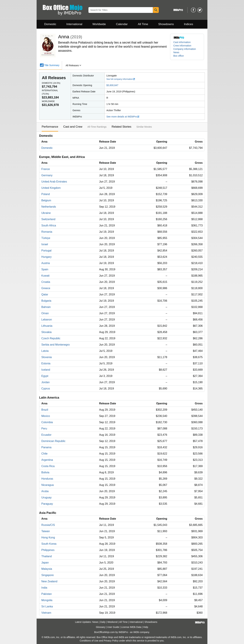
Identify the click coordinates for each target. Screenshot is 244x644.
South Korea (49, 544)
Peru (44, 429)
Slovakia (46, 332)
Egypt (45, 376)
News (176, 52)
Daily (103, 622)
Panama (46, 447)
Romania (47, 232)
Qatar (45, 294)
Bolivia (45, 472)
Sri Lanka (47, 606)
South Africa (49, 225)
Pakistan (47, 594)
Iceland (46, 370)
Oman (45, 313)
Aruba (45, 491)
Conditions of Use (89, 641)
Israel (45, 244)
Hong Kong (48, 537)
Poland (46, 194)
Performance (50, 127)
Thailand (47, 556)
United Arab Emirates (54, 182)
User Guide (113, 627)
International (74, 24)
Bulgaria (46, 301)
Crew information (182, 46)
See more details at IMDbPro (123, 117)
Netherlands (49, 207)
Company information (185, 49)
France (46, 169)
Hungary (46, 257)
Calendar (122, 24)
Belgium (46, 200)
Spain (45, 269)
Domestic (50, 24)
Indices (189, 24)
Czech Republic (51, 338)
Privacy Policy (111, 641)
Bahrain (46, 307)
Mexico (46, 416)
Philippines (48, 550)
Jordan (45, 382)
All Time (143, 24)
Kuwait (45, 276)
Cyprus (46, 389)
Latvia (45, 351)
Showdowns (166, 24)
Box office (179, 56)
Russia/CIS (48, 525)
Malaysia (47, 569)
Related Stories (121, 127)
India (44, 588)
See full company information (121, 79)
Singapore (48, 575)
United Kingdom (51, 188)
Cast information (182, 42)
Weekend (112, 622)
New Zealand (49, 581)
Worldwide (99, 24)
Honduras (47, 479)
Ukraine (46, 213)
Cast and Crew (73, 127)
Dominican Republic (53, 441)
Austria (46, 263)
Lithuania (47, 326)
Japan (45, 563)
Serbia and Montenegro (55, 345)
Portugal (46, 251)
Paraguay (47, 504)
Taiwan (46, 531)
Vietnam (46, 613)
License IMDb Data (131, 627)
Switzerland (48, 219)
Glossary (101, 627)
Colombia (47, 422)
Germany (47, 175)
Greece (46, 288)
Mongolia (47, 600)
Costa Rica (48, 466)
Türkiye (46, 238)
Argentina (47, 460)
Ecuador (46, 435)
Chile (44, 454)
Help (146, 627)
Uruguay (46, 497)
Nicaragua (48, 485)
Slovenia (47, 357)
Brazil (45, 410)
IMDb (136, 632)
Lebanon (47, 320)
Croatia (46, 282)
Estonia (46, 363)
